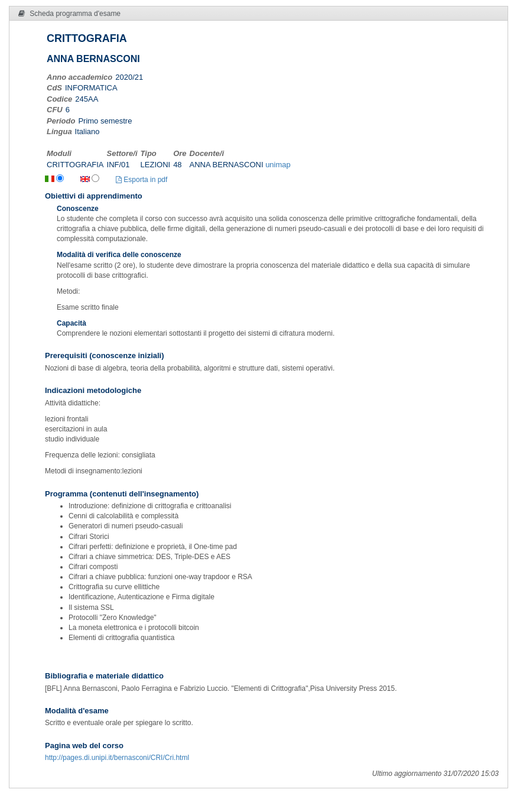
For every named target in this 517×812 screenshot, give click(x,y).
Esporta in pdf (142, 180)
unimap (278, 165)
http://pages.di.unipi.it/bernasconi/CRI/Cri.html (117, 758)
